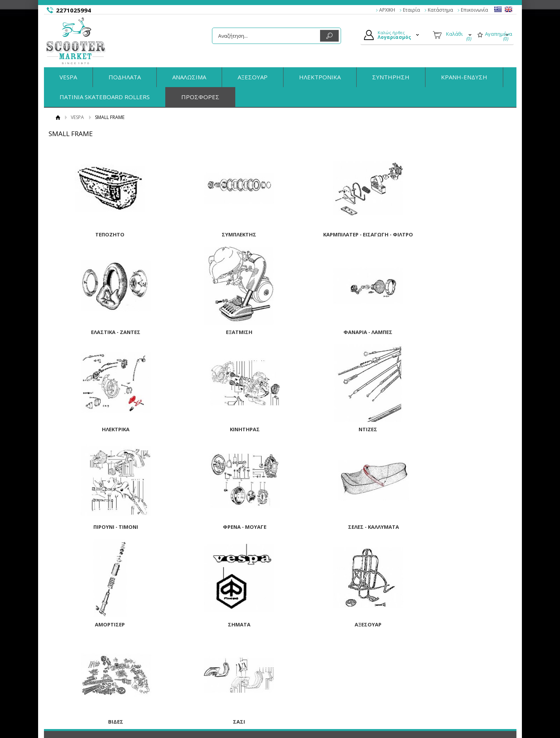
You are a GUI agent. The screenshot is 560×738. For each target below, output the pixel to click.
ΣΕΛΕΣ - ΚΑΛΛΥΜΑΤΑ (456, 429)
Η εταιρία (83, 647)
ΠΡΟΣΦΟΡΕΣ (200, 97)
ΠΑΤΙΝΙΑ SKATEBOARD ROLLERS (105, 97)
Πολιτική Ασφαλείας (204, 674)
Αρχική (58, 117)
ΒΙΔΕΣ (456, 526)
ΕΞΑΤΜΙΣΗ (104, 332)
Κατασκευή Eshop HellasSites (467, 717)
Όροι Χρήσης (87, 665)
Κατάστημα (440, 10)
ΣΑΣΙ (104, 623)
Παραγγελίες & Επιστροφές (213, 647)
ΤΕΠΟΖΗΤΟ (104, 234)
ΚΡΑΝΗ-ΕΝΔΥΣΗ (464, 77)
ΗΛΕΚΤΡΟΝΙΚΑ (320, 77)
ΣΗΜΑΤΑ (221, 526)
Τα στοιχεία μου (308, 674)
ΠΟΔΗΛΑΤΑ (125, 77)
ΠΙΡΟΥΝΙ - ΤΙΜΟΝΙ (221, 429)
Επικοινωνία (474, 10)
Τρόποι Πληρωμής (203, 656)
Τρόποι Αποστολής (203, 665)
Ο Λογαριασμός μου (313, 647)
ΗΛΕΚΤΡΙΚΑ (338, 332)
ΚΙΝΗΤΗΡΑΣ (456, 332)
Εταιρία (411, 10)
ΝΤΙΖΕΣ (104, 429)
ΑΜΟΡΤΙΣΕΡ (104, 526)
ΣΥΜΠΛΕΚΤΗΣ (221, 234)
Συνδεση (300, 656)
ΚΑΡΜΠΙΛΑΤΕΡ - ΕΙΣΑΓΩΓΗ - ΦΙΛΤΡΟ (338, 234)
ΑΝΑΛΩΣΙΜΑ (189, 77)
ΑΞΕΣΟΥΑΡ (253, 77)
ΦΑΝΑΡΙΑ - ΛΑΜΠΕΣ (221, 332)
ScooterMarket (76, 41)
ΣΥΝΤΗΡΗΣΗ (391, 77)
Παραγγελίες (304, 683)
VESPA (68, 77)
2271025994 (73, 10)
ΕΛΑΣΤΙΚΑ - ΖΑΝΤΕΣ (456, 234)
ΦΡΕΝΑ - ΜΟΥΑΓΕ (338, 429)
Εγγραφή (300, 665)
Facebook (424, 656)
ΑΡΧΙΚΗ (387, 10)
